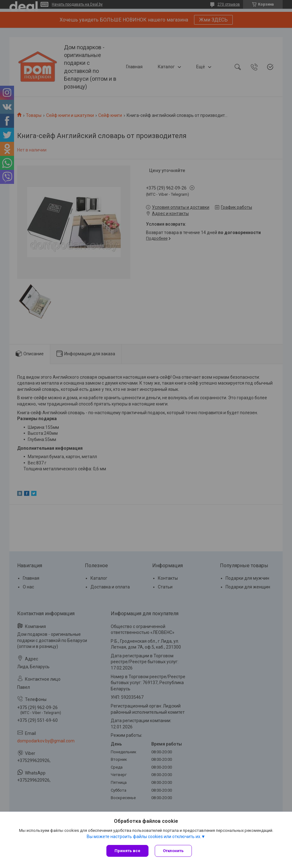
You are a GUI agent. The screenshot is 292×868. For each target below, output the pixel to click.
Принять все (127, 851)
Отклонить (173, 851)
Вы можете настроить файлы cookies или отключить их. (144, 837)
